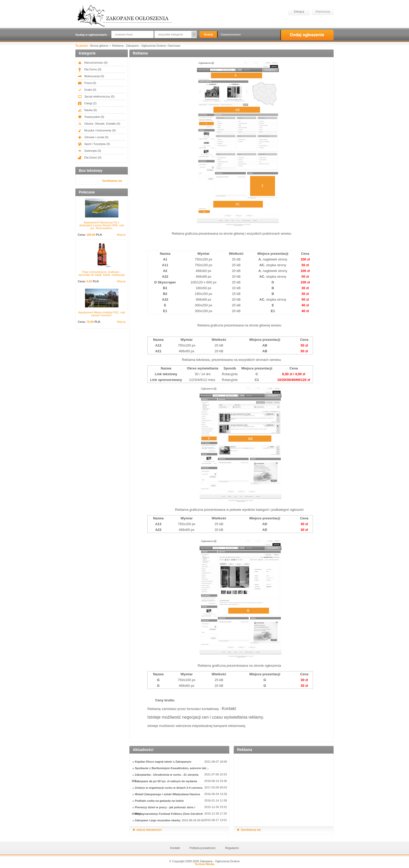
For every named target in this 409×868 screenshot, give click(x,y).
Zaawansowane (231, 34)
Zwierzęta (89, 151)
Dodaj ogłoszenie (307, 35)
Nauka (87, 110)
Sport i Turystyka (94, 144)
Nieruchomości (93, 63)
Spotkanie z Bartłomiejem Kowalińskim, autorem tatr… (172, 768)
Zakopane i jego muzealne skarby (158, 820)
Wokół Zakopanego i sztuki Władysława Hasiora (167, 794)
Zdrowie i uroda (93, 137)
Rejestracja (323, 11)
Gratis (87, 90)
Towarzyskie (91, 117)
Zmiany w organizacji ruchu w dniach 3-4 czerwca (169, 788)
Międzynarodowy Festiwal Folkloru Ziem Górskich (169, 814)
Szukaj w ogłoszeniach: (91, 35)
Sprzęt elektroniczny (96, 96)
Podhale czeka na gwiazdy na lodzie (159, 801)
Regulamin (232, 848)
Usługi (87, 103)
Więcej (121, 235)
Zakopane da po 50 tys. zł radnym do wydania (166, 781)
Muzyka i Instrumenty (97, 130)
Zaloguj (299, 11)
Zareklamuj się (112, 181)
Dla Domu (89, 69)
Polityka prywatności (203, 848)
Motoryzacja (91, 76)
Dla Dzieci (90, 157)
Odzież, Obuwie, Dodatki (99, 124)
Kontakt (229, 709)
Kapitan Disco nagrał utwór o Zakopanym (163, 762)
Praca (87, 83)
